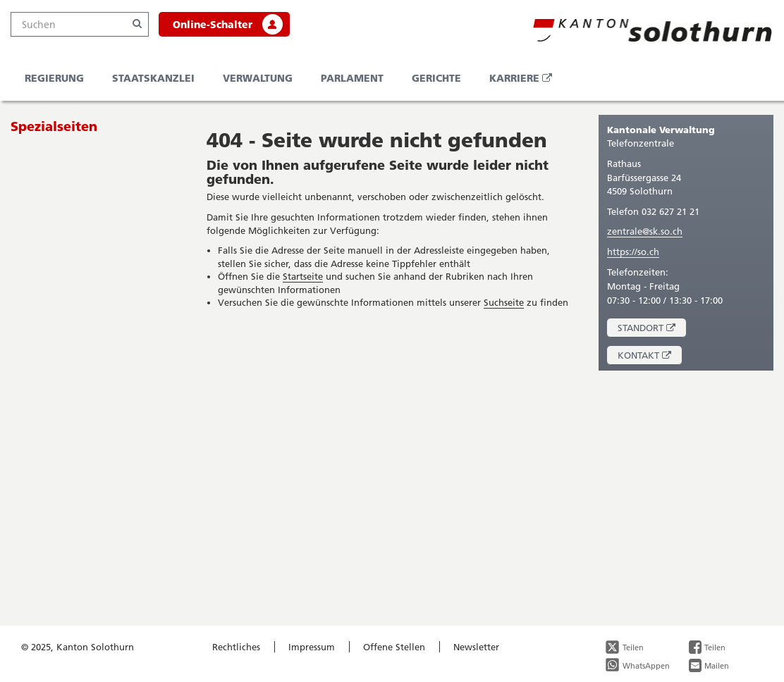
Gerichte (436, 78)
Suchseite (504, 302)
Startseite (303, 276)
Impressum (312, 647)
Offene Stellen (394, 647)
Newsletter (476, 647)
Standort (652, 329)
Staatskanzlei (153, 78)
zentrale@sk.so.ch (645, 231)
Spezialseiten (54, 126)
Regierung (54, 78)
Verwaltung (258, 78)
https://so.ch (633, 252)
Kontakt (650, 357)
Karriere (526, 82)
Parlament (352, 78)
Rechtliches (236, 647)
